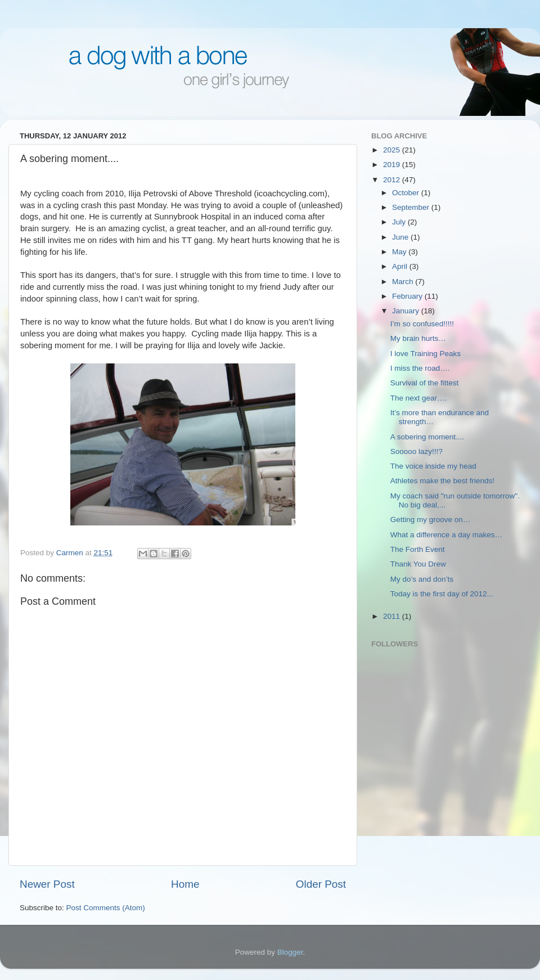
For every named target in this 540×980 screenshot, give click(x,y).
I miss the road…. (420, 368)
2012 (393, 180)
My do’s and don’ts (422, 579)
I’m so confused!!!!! (422, 324)
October (407, 193)
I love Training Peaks (426, 354)
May (400, 252)
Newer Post (47, 884)
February (408, 296)
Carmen (71, 553)
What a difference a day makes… (446, 535)
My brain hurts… (418, 338)
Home (185, 884)
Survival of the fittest (425, 383)
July (400, 222)
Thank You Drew (418, 564)
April (401, 266)
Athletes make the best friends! (442, 481)
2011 (393, 616)
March (404, 282)
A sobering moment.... (427, 437)
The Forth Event (418, 549)
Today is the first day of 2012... (442, 594)
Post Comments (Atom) (106, 908)
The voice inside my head (433, 466)
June (401, 237)
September (412, 207)
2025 (393, 150)
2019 (393, 165)
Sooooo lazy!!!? (417, 451)
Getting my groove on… (431, 520)
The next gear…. (419, 398)
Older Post (321, 884)
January (407, 311)
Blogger (290, 952)
